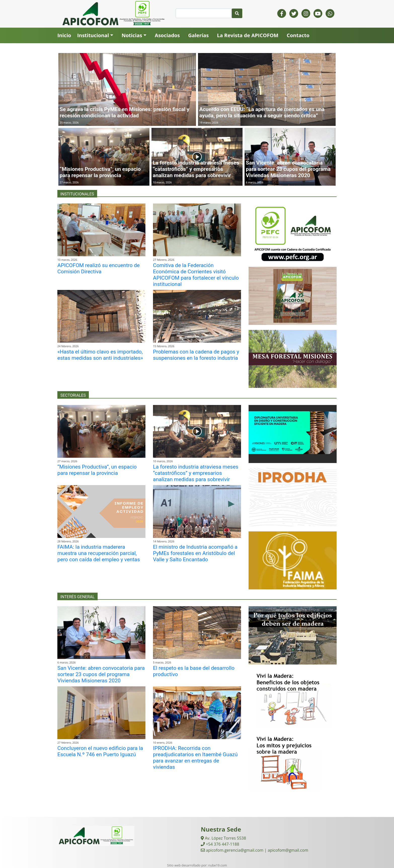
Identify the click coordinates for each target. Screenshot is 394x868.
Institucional (93, 35)
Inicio (64, 35)
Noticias (132, 35)
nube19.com (218, 865)
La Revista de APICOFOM (248, 35)
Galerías (199, 35)
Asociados (167, 35)
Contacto (298, 35)
